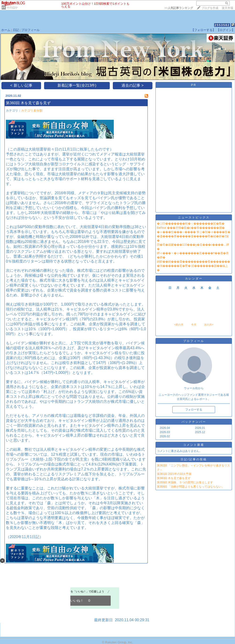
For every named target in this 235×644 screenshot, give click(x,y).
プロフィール (30, 30)
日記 (16, 30)
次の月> (209, 325)
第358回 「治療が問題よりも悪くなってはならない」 (191, 487)
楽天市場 (227, 8)
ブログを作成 (210, 8)
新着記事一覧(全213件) (77, 85)
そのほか (12, 8)
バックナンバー (194, 422)
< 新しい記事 (21, 85)
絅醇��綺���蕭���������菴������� (193, 262)
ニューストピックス (194, 217)
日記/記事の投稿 (194, 459)
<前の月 (179, 325)
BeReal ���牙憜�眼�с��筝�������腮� (191, 228)
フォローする (194, 410)
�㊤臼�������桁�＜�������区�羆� (191, 224)
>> (179, 8)
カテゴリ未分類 (32, 111)
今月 (194, 325)
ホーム (6, 30)
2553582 (222, 25)
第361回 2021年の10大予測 (174, 474)
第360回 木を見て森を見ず (28, 103)
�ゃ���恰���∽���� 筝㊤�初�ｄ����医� (194, 232)
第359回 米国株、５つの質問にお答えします (185, 482)
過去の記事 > (133, 85)
